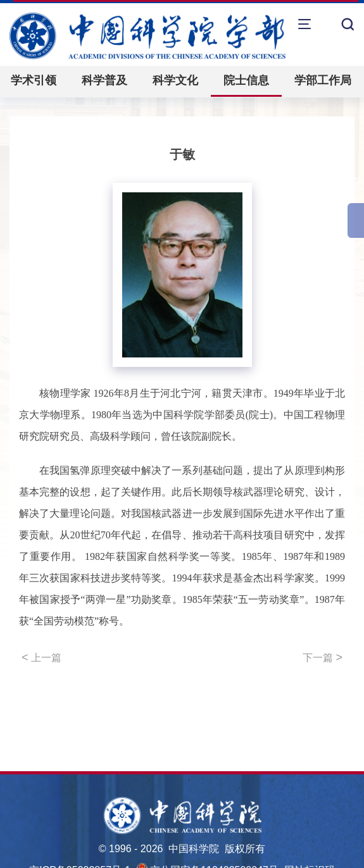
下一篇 (323, 657)
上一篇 (41, 657)
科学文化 (175, 80)
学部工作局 (323, 80)
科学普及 (104, 80)
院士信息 (246, 80)
